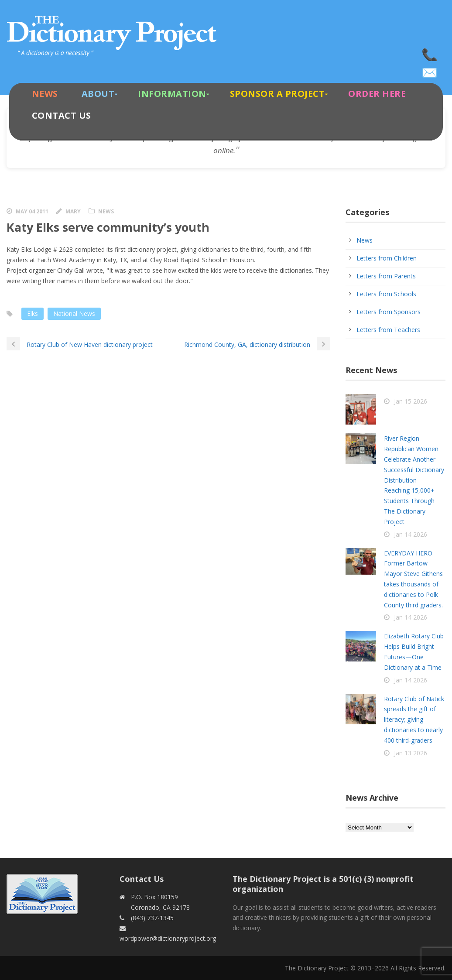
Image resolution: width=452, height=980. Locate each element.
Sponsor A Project (277, 94)
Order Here (377, 94)
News (45, 94)
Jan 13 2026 (411, 753)
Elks (33, 314)
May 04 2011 (32, 211)
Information (172, 94)
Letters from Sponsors (389, 312)
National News (74, 314)
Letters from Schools (386, 294)
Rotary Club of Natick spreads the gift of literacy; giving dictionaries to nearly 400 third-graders (414, 720)
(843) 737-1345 (430, 52)
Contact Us (62, 115)
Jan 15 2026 (411, 401)
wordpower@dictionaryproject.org (430, 70)
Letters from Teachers (388, 330)
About (98, 94)
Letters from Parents (386, 276)
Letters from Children (387, 258)
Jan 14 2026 (411, 534)
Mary (73, 211)
